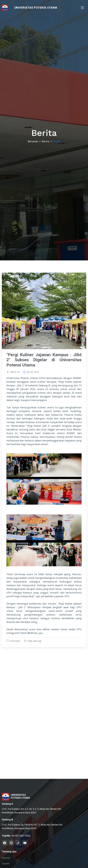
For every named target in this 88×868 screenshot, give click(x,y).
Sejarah (6, 864)
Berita (46, 141)
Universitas (15, 641)
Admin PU (15, 372)
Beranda (33, 141)
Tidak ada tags (34, 641)
